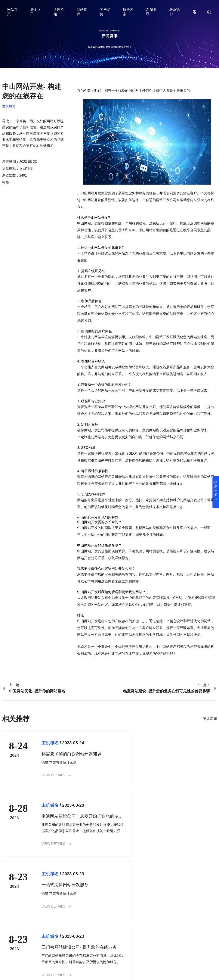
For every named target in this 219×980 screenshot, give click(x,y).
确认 (210, 938)
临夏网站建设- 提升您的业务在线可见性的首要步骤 (166, 691)
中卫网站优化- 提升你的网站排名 (37, 691)
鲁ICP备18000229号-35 (76, 970)
